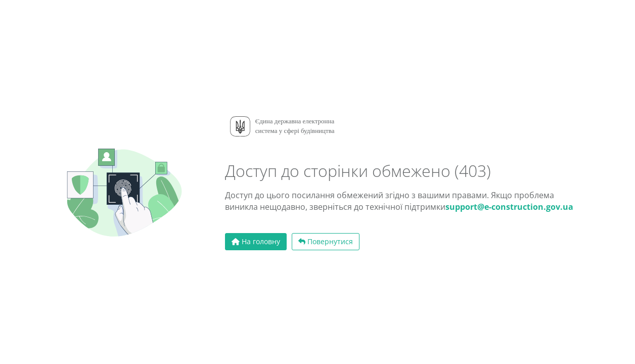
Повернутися (326, 241)
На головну (256, 241)
